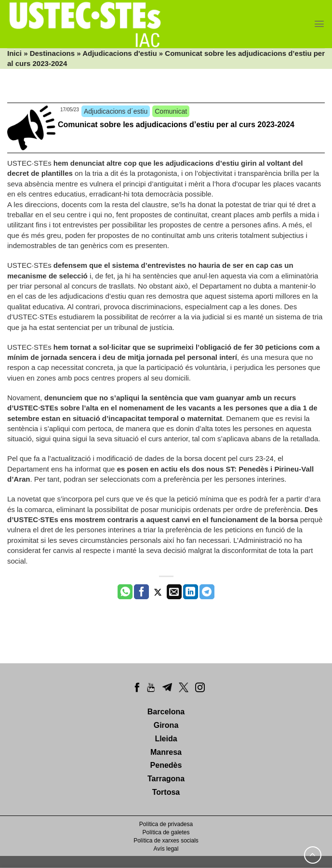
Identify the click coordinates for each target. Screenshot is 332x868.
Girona (166, 725)
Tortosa (166, 792)
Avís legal (166, 849)
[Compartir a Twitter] (158, 592)
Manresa (166, 752)
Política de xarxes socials (166, 841)
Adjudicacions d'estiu (120, 53)
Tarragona (166, 779)
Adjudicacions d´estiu (116, 111)
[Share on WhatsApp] (125, 592)
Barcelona (166, 712)
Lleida (166, 739)
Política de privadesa (166, 824)
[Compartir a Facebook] (141, 592)
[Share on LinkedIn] (191, 592)
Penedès (166, 765)
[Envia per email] (174, 592)
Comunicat (171, 111)
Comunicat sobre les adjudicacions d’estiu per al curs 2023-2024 (176, 125)
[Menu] (319, 24)
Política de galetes (166, 832)
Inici (14, 53)
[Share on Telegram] (207, 592)
